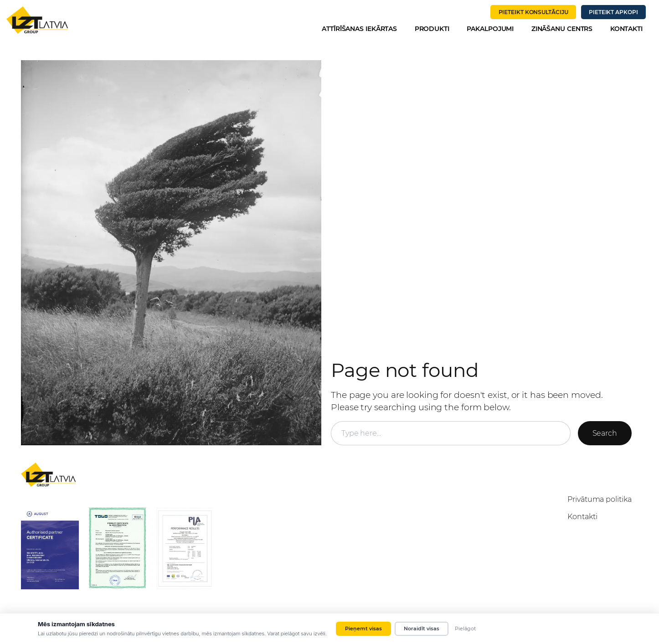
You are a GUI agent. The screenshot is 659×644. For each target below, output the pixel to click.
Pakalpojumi (490, 29)
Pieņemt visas (363, 629)
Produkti (432, 29)
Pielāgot (465, 629)
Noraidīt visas (422, 629)
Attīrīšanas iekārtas (359, 29)
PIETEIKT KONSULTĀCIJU (533, 12)
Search (605, 433)
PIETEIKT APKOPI (613, 12)
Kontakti (626, 29)
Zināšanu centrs (562, 29)
